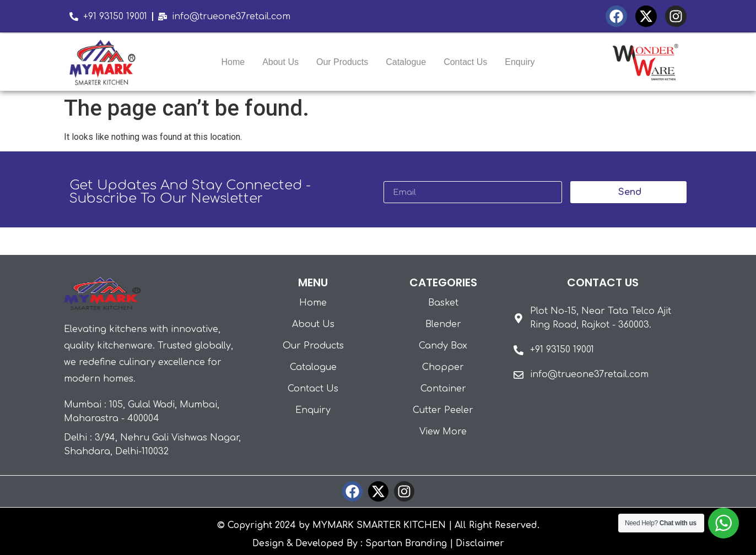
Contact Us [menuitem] (465, 62)
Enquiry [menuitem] (520, 62)
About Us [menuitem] (280, 62)
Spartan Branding (406, 543)
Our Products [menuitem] (342, 62)
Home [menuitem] (233, 62)
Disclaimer (480, 543)
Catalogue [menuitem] (406, 62)
